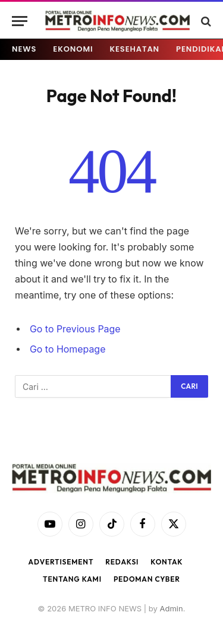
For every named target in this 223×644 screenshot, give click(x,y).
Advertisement (61, 562)
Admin (171, 608)
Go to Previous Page (75, 329)
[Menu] (20, 21)
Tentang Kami (72, 579)
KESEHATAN (135, 49)
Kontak (167, 562)
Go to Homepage (67, 349)
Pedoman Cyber (147, 579)
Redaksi (122, 562)
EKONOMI (73, 49)
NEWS (24, 49)
